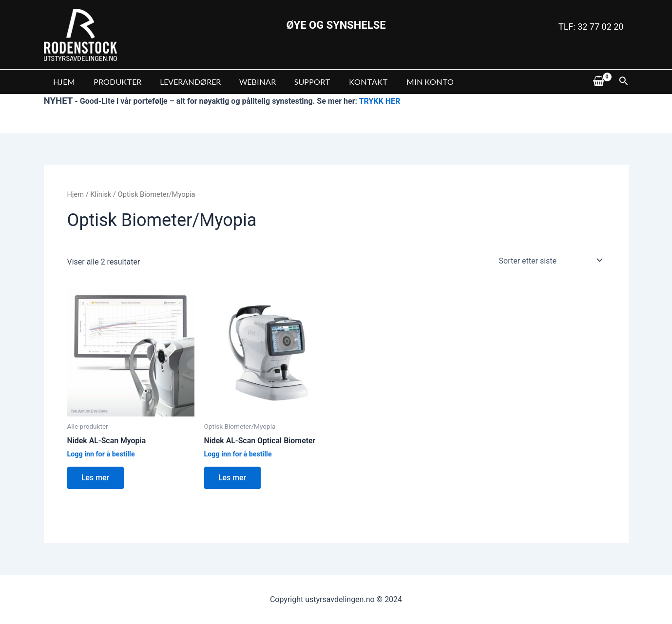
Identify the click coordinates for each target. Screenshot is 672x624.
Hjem (76, 194)
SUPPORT (299, 82)
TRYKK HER (380, 101)
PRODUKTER (113, 82)
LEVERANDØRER (183, 82)
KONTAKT (352, 82)
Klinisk (101, 194)
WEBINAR (247, 82)
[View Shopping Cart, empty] (599, 82)
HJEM (63, 82)
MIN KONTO (411, 82)
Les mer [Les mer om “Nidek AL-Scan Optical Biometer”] (233, 478)
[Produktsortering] (549, 260)
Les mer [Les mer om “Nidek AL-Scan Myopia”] (96, 478)
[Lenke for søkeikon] (624, 82)
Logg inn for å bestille (101, 454)
